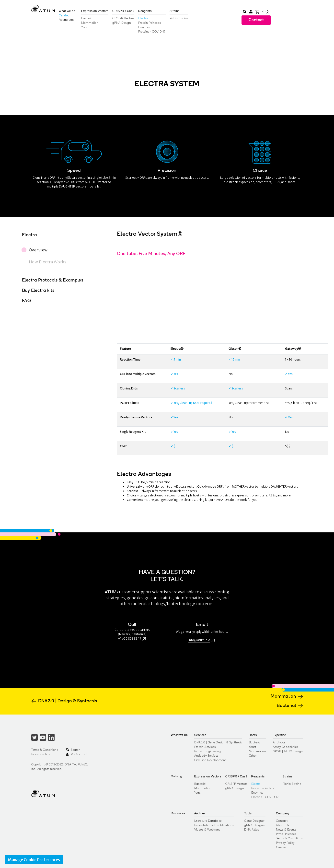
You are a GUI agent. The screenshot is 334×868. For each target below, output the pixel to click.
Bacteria (255, 743)
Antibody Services (206, 756)
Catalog (64, 15)
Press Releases (286, 834)
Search (73, 750)
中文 (266, 12)
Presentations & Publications (214, 825)
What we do (67, 11)
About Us (282, 825)
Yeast (85, 27)
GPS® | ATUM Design (288, 751)
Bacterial (87, 19)
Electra (143, 19)
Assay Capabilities (285, 747)
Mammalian (90, 23)
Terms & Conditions (45, 750)
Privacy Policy (41, 754)
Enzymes (144, 27)
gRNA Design (122, 23)
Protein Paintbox (150, 23)
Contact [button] (256, 20)
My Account (77, 754)
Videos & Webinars (207, 830)
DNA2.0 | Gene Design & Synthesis (218, 743)
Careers (281, 847)
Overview (38, 250)
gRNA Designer (255, 825)
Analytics (279, 743)
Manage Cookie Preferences (34, 860)
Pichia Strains (179, 19)
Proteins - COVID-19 (152, 32)
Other (253, 756)
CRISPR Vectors (123, 19)
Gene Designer (254, 821)
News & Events (286, 830)
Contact (282, 821)
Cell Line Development (210, 760)
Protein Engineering (208, 751)
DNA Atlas (252, 830)
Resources (66, 20)
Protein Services (205, 747)
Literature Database (208, 821)
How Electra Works (48, 262)
